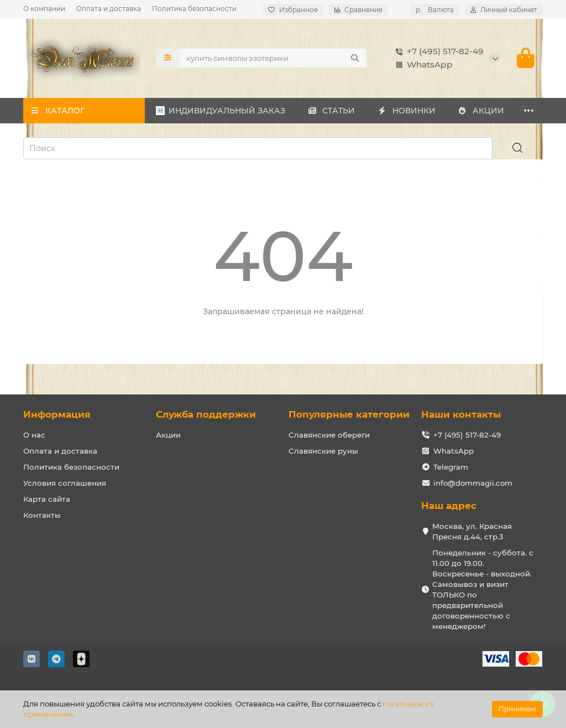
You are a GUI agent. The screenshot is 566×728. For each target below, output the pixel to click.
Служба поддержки (206, 414)
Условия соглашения (65, 483)
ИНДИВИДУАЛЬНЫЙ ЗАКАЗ (221, 111)
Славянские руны (323, 451)
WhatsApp (422, 65)
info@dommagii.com (473, 483)
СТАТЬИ (331, 111)
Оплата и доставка (109, 9)
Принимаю (517, 709)
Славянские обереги (329, 435)
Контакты (42, 515)
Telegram (451, 467)
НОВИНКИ (406, 111)
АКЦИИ (481, 111)
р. (435, 10)
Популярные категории (349, 414)
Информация (57, 414)
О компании (44, 9)
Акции (168, 435)
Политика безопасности (194, 9)
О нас (34, 435)
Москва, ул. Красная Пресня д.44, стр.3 (472, 531)
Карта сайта (47, 499)
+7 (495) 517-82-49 (437, 51)
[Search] (273, 58)
